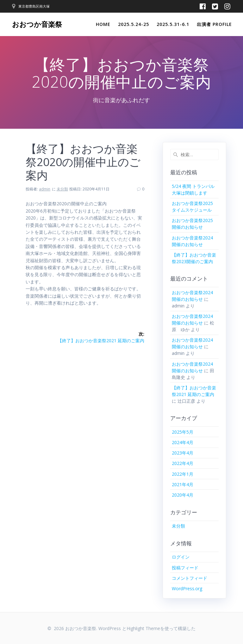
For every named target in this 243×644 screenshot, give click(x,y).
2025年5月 (183, 432)
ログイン (181, 557)
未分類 (62, 189)
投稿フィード (185, 568)
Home (103, 24)
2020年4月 (183, 495)
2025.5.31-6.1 (173, 24)
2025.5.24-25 (134, 24)
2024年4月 (183, 442)
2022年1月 (183, 474)
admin (45, 189)
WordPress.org (187, 588)
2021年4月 (183, 484)
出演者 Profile (214, 24)
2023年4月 (183, 453)
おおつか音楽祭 (37, 24)
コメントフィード (190, 578)
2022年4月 (183, 463)
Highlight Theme (143, 628)
